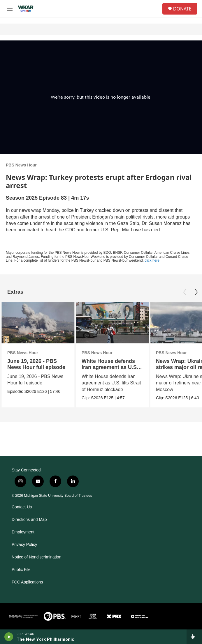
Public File (21, 570)
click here (152, 260)
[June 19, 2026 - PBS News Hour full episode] (38, 323)
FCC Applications (27, 582)
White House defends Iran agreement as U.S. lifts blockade (110, 367)
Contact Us (22, 507)
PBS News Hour (21, 165)
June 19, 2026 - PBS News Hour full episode (36, 364)
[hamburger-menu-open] (10, 9)
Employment (23, 532)
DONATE (182, 9)
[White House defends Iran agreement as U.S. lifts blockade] (112, 323)
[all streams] (194, 637)
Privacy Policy (24, 545)
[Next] (196, 292)
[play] (9, 637)
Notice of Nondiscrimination (36, 557)
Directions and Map (29, 520)
